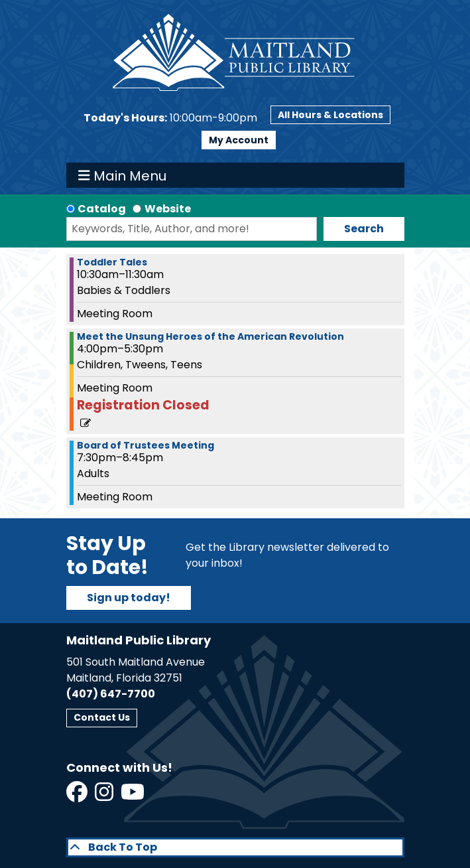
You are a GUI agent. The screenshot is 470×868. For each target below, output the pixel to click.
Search (364, 229)
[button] (170, 118)
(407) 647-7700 (111, 694)
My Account (239, 140)
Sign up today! (129, 598)
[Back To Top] (235, 847)
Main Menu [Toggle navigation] (122, 175)
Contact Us (102, 717)
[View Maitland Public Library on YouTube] (134, 796)
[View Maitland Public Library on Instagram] (105, 796)
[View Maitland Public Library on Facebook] (78, 796)
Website (168, 209)
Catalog (102, 209)
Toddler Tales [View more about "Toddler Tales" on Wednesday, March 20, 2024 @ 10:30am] (112, 262)
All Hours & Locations (330, 115)
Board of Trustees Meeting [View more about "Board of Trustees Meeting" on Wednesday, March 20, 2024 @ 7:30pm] (146, 445)
